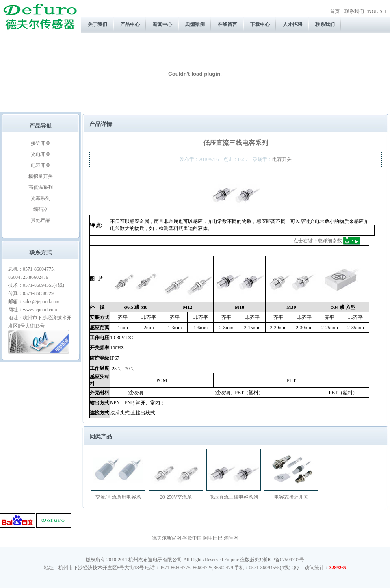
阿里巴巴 (213, 538)
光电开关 (41, 154)
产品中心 (130, 24)
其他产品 (41, 220)
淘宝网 (231, 538)
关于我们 (97, 24)
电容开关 (41, 165)
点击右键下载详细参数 (318, 241)
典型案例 (195, 24)
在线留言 (227, 24)
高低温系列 (41, 187)
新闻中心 (162, 24)
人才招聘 (292, 24)
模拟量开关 (41, 176)
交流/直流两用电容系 (118, 497)
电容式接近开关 (291, 497)
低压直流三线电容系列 (234, 497)
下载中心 (260, 24)
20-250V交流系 (176, 497)
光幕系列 (41, 198)
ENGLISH (376, 11)
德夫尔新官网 (167, 538)
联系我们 (354, 11)
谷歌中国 (192, 538)
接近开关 (41, 143)
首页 (335, 11)
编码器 (41, 209)
